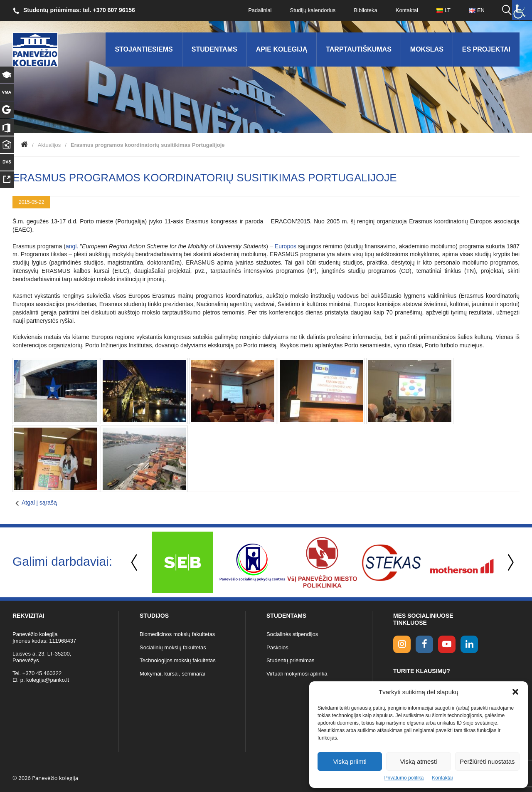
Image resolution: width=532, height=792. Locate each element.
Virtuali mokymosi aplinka (297, 674)
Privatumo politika (404, 778)
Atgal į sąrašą (39, 502)
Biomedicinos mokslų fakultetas (177, 634)
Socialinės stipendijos (292, 634)
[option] (182, 562)
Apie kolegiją (282, 49)
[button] (515, 692)
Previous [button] (135, 563)
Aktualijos (49, 145)
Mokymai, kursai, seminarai (172, 674)
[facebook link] (424, 644)
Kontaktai (442, 778)
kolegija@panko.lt (48, 680)
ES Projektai (486, 49)
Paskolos (277, 647)
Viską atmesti (419, 761)
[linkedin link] (469, 644)
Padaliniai (260, 10)
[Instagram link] (402, 644)
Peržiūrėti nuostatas (487, 761)
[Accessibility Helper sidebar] (522, 10)
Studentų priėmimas (291, 660)
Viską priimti (350, 761)
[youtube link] (447, 644)
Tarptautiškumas (359, 49)
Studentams (214, 49)
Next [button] (509, 563)
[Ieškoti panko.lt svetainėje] (507, 10)
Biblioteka (365, 10)
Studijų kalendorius (313, 10)
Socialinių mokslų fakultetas (173, 647)
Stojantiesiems (144, 49)
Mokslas (427, 49)
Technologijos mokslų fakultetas (178, 660)
